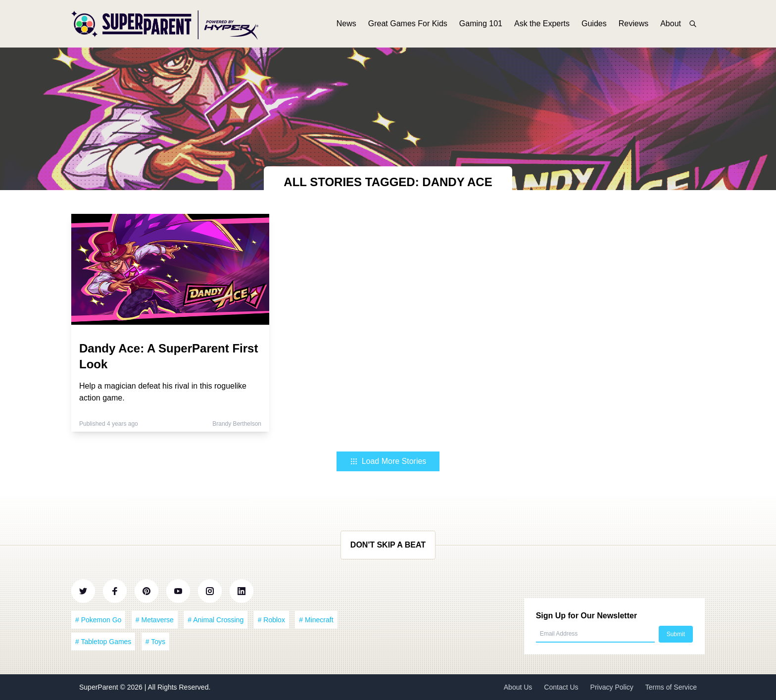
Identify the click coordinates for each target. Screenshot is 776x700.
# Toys (155, 642)
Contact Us (561, 687)
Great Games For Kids (408, 24)
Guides (594, 24)
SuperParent (100, 687)
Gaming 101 (481, 24)
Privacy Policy (612, 687)
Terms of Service (671, 687)
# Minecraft (316, 620)
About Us (518, 687)
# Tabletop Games (103, 642)
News (346, 24)
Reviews (633, 24)
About (671, 24)
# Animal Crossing (216, 620)
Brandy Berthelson (237, 424)
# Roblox (271, 620)
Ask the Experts (542, 24)
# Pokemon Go (98, 620)
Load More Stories (388, 461)
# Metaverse (155, 620)
